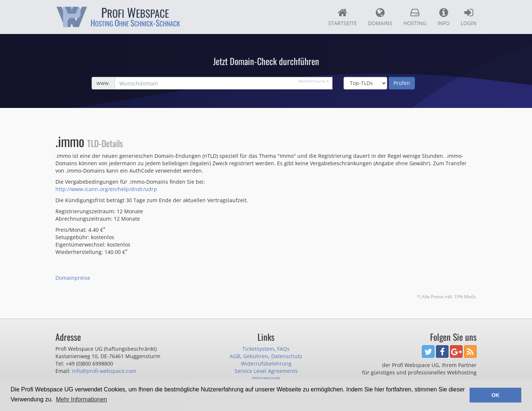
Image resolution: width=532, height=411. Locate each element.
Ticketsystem (258, 349)
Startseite (342, 17)
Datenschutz (287, 356)
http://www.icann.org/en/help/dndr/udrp (106, 189)
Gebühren (256, 356)
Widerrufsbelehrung (266, 364)
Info (444, 17)
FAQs (283, 349)
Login (469, 17)
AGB (235, 356)
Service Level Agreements (266, 371)
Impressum (266, 378)
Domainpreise (73, 278)
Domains (380, 17)
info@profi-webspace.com (104, 371)
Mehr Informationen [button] (81, 399)
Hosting (415, 17)
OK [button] (495, 395)
